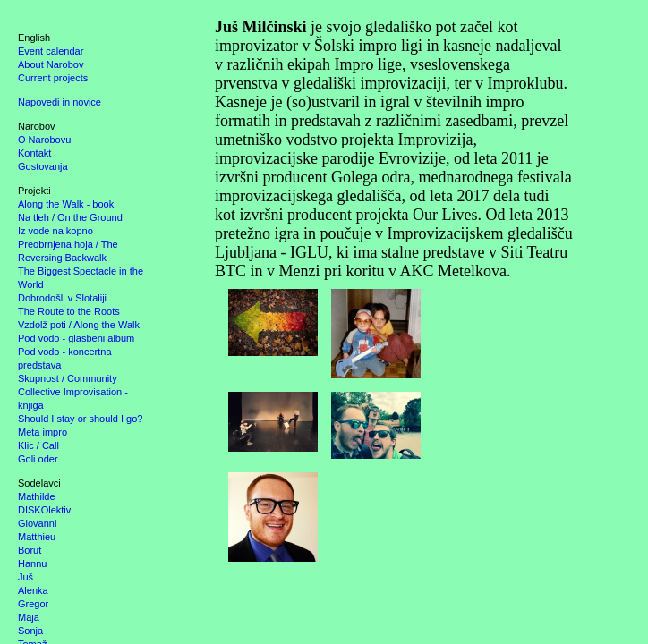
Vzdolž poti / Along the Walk (79, 325)
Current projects (53, 78)
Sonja (30, 631)
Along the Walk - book (66, 204)
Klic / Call (38, 445)
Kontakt (34, 153)
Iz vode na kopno (55, 231)
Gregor (33, 604)
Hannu (32, 563)
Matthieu (37, 537)
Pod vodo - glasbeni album (76, 338)
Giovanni (37, 523)
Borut (30, 550)
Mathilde (37, 496)
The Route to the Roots (69, 311)
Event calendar (51, 51)
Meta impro (43, 432)
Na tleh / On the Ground (70, 217)
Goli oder (38, 459)
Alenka (33, 590)
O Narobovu (44, 140)
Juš (26, 577)
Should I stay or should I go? (80, 419)
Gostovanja (43, 166)
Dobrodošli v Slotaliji (62, 298)
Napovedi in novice (60, 102)
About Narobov (51, 64)
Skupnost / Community (68, 378)
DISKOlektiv (44, 510)
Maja (29, 617)
